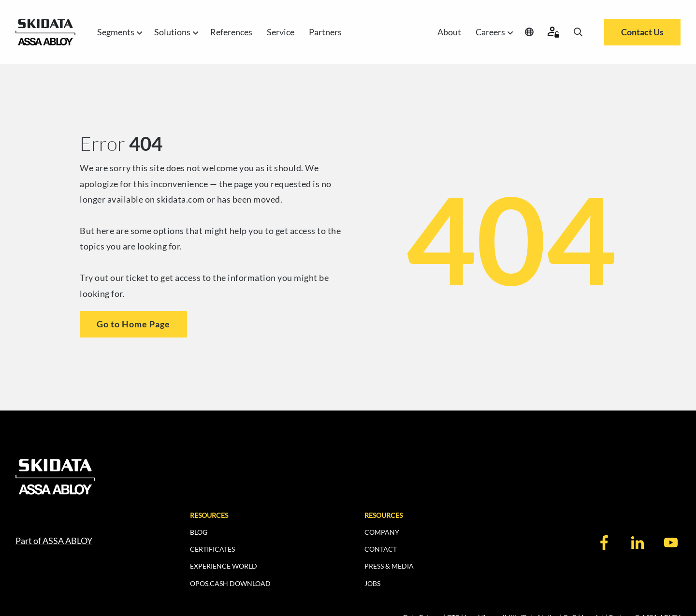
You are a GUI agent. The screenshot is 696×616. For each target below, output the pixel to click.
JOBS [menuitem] (372, 583)
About (449, 32)
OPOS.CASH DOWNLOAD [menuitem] (230, 583)
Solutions (175, 32)
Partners (325, 32)
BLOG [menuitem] (199, 532)
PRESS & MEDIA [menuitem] (389, 566)
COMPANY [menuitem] (382, 532)
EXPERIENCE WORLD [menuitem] (224, 566)
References (231, 32)
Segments (118, 32)
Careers (493, 32)
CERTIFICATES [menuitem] (212, 549)
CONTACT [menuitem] (381, 549)
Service (281, 32)
